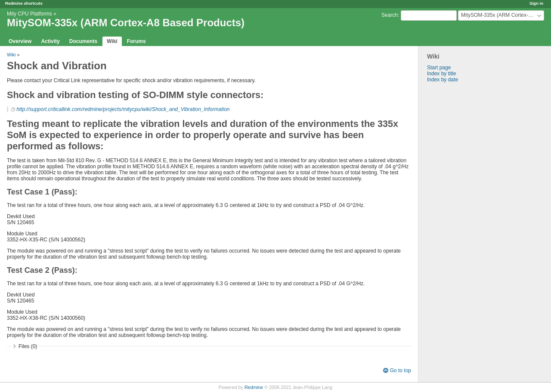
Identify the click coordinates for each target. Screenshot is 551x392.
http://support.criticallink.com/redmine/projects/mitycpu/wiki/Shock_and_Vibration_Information (123, 109)
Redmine (254, 387)
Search (390, 15)
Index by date (443, 80)
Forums (136, 41)
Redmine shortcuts (24, 3)
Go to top (401, 370)
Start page (439, 68)
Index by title (441, 74)
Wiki (112, 41)
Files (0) (28, 346)
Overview (20, 41)
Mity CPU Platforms (29, 14)
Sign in (536, 3)
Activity (50, 41)
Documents (83, 41)
